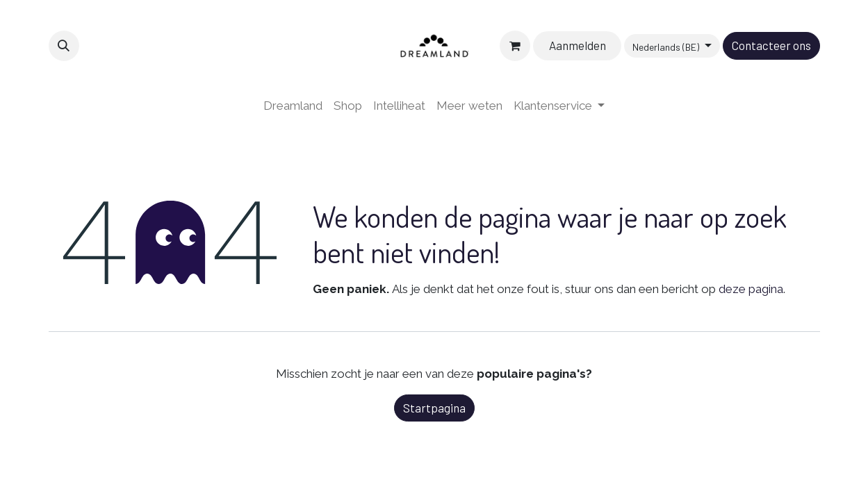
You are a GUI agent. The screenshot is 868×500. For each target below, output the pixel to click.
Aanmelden (578, 45)
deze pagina (751, 289)
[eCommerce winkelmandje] (515, 46)
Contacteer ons (771, 45)
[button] (64, 46)
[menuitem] (293, 106)
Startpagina (434, 408)
